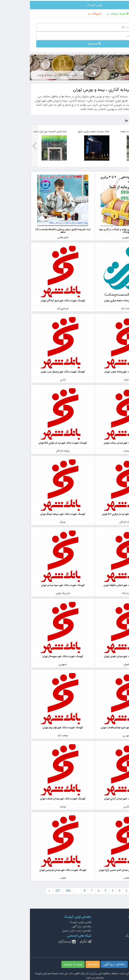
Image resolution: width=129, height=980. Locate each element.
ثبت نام (119, 950)
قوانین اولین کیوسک (50, 922)
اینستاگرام (35, 942)
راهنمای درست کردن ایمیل (47, 931)
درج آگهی (118, 941)
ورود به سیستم (43, 964)
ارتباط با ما (117, 922)
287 (28, 891)
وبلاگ (66, 14)
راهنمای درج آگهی (52, 927)
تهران (113, 14)
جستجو (65, 44)
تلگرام (54, 942)
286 (38, 891)
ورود (120, 945)
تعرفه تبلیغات (90, 14)
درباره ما (119, 927)
